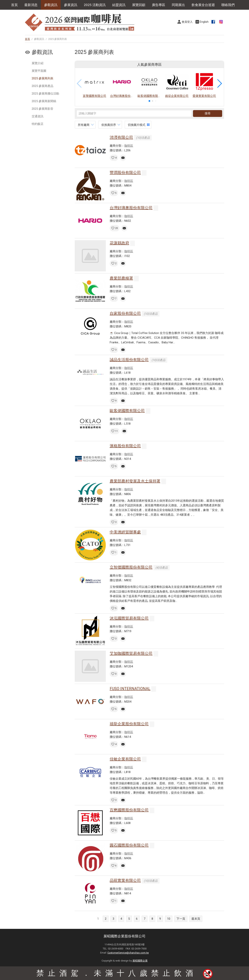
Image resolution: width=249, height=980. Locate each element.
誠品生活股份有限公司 (129, 360)
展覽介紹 (38, 63)
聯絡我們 (228, 5)
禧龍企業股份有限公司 (129, 724)
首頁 (14, 5)
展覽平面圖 (39, 71)
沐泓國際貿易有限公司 (129, 618)
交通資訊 (38, 116)
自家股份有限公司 (125, 313)
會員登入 (187, 22)
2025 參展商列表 (43, 78)
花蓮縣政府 (119, 243)
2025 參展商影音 (43, 109)
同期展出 (178, 5)
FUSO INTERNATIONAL (130, 689)
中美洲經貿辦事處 (125, 532)
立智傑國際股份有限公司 (131, 567)
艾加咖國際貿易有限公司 (131, 653)
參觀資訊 (51, 5)
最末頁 (196, 919)
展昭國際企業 (140, 961)
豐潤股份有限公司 (125, 173)
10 (169, 919)
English (204, 22)
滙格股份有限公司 (125, 446)
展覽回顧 (139, 5)
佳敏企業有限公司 (125, 759)
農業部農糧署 (121, 278)
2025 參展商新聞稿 (44, 101)
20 (117, 228)
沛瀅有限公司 (121, 137)
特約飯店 (38, 124)
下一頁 (181, 919)
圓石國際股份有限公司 (129, 845)
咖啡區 (129, 146)
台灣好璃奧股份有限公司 (131, 208)
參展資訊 (71, 5)
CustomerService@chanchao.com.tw (128, 953)
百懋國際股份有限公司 (129, 810)
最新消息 (31, 5)
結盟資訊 (119, 5)
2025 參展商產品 (43, 86)
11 (117, 431)
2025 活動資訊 (95, 5)
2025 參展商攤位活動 (45, 94)
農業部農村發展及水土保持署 (135, 481)
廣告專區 (159, 5)
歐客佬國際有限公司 (127, 411)
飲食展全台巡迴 (203, 5)
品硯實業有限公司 (125, 880)
